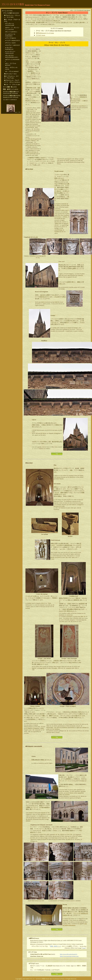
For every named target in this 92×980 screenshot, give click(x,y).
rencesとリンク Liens (48, 33)
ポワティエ (63, 15)
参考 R (38, 33)
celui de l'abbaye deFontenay (75, 924)
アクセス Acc (40, 35)
